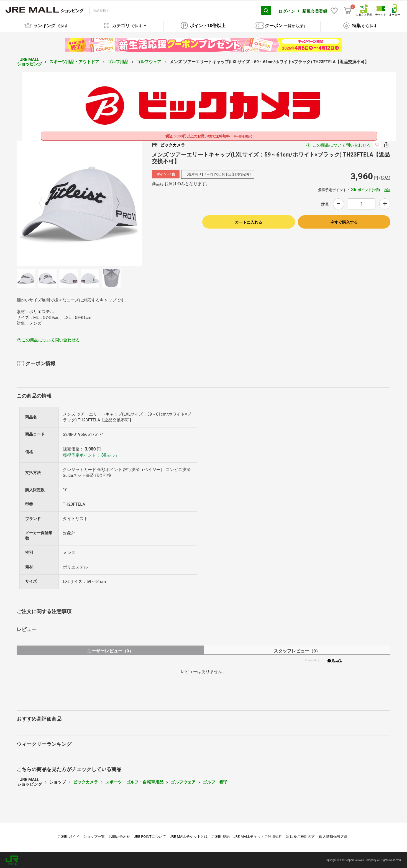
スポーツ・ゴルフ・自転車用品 (134, 781)
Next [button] (115, 203)
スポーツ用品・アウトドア (75, 61)
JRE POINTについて (150, 836)
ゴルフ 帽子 (215, 781)
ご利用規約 (221, 836)
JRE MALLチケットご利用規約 (258, 836)
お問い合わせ (119, 836)
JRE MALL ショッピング (30, 61)
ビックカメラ (86, 781)
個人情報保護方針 (333, 836)
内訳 (387, 189)
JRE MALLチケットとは (189, 836)
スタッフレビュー (297, 650)
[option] (79, 203)
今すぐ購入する (344, 221)
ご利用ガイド (68, 836)
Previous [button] (44, 203)
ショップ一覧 (94, 836)
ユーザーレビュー (110, 650)
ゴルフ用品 (118, 61)
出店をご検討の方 (301, 836)
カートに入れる (249, 221)
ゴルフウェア (149, 61)
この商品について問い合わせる (342, 144)
